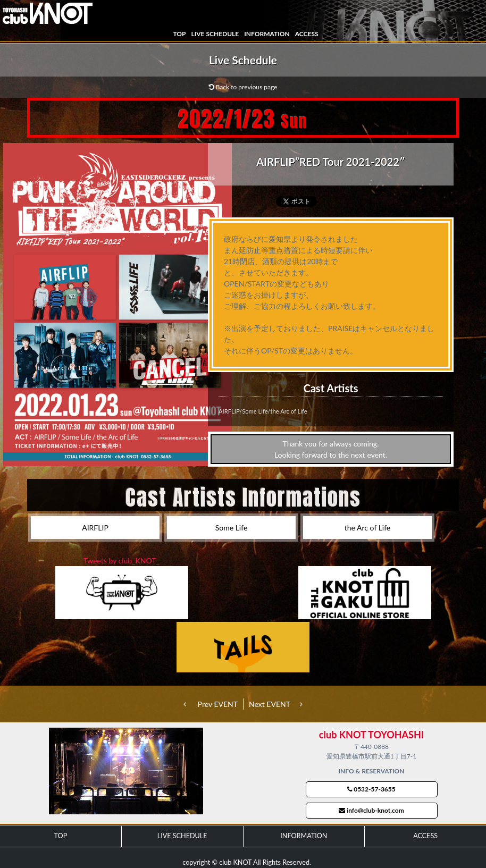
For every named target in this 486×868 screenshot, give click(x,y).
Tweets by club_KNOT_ (121, 561)
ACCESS (307, 34)
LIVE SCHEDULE (215, 34)
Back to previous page (243, 87)
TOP (179, 34)
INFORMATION (267, 34)
